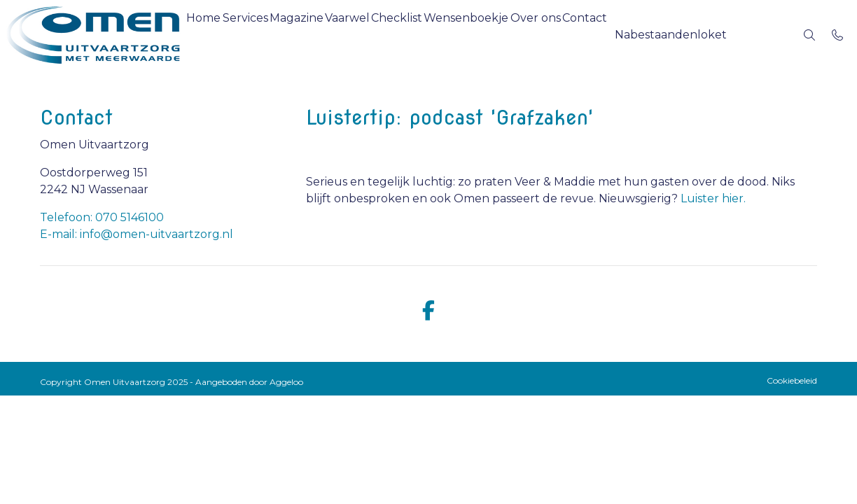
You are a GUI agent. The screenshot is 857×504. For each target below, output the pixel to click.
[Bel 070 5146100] (837, 35)
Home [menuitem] (210, 35)
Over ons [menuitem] (616, 35)
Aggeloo (286, 382)
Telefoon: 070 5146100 (102, 217)
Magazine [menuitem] (327, 35)
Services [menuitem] (264, 35)
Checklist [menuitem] (453, 35)
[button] (721, 35)
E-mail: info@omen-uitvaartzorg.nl (137, 234)
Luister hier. (713, 198)
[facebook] (428, 311)
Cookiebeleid (792, 380)
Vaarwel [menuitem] (391, 35)
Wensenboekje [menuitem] (535, 35)
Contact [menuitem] (678, 35)
